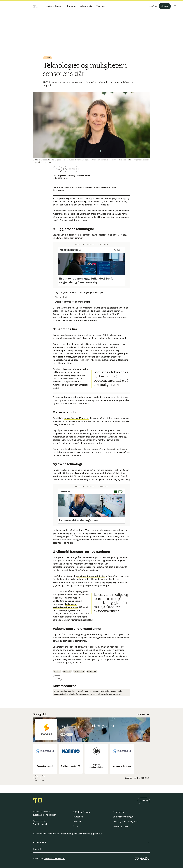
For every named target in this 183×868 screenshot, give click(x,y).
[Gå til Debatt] (48, 58)
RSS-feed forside (81, 812)
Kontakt (91, 849)
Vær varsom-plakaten (70, 834)
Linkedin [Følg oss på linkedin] (77, 822)
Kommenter (71, 169)
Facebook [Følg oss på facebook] (78, 817)
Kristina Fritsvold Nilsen (45, 815)
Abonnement (91, 842)
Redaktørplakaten (93, 834)
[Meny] (175, 6)
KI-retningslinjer (120, 826)
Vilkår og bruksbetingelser (125, 822)
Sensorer (92, 671)
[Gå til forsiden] (36, 6)
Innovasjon (79, 671)
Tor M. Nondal (40, 824)
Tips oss (144, 801)
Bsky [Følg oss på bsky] (75, 826)
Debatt (57, 671)
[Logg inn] (152, 6)
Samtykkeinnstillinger (123, 817)
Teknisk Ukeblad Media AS (54, 859)
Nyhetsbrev (118, 812)
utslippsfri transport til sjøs (91, 576)
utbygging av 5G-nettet (77, 418)
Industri (67, 671)
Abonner (164, 6)
